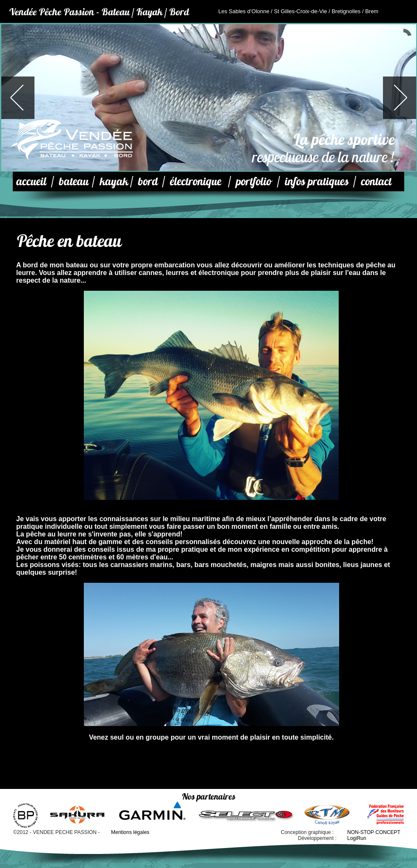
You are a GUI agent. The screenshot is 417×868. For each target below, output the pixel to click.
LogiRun (357, 838)
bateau (74, 181)
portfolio (253, 181)
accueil (31, 181)
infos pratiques (317, 181)
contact (376, 181)
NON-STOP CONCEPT (374, 832)
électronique (196, 181)
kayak (114, 181)
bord (148, 181)
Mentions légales (130, 832)
